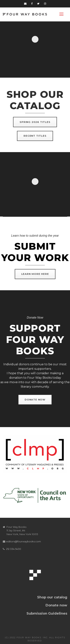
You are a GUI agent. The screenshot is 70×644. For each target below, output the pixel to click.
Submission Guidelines (47, 613)
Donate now (56, 605)
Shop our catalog (52, 597)
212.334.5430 (14, 549)
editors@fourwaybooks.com (24, 541)
